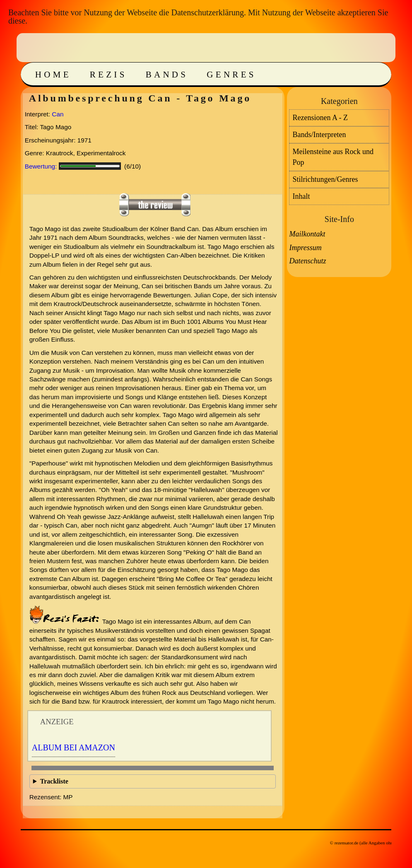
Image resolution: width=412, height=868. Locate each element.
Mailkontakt (307, 234)
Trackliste (54, 781)
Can (58, 114)
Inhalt (301, 196)
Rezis (108, 75)
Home (53, 75)
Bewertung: (41, 166)
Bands (167, 75)
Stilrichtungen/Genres (325, 179)
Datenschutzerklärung (207, 12)
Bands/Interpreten (319, 135)
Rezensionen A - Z (320, 118)
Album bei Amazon (73, 747)
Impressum (305, 248)
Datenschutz (307, 261)
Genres (231, 75)
